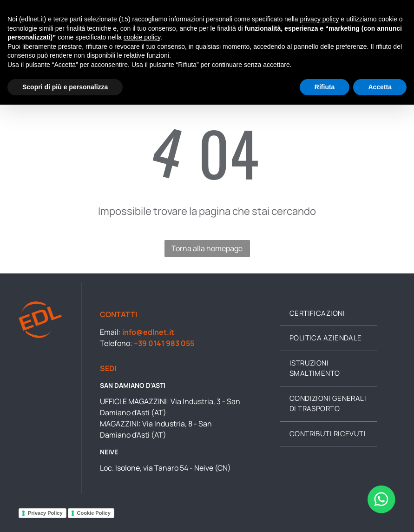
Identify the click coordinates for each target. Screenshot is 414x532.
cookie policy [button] (142, 37)
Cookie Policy (94, 513)
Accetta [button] (380, 87)
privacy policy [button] (320, 19)
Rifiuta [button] (325, 87)
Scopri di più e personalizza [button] (65, 87)
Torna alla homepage (207, 248)
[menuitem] (329, 314)
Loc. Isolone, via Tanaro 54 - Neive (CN (164, 468)
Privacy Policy (45, 513)
